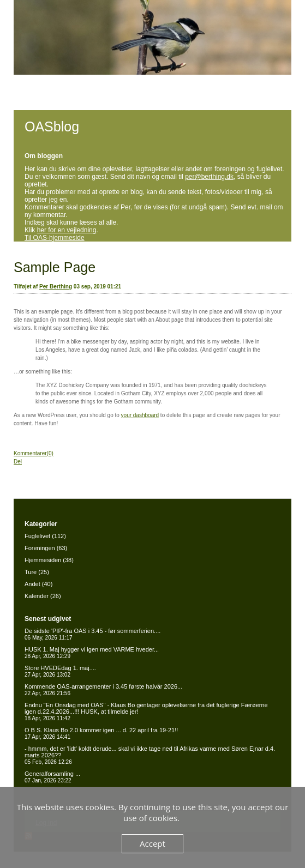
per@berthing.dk (209, 177)
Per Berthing (56, 287)
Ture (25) (37, 572)
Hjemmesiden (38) (49, 560)
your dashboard (140, 415)
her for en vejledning (67, 230)
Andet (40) (38, 584)
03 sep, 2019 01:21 (97, 287)
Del (18, 462)
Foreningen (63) (46, 548)
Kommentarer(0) (34, 453)
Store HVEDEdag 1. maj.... (60, 671)
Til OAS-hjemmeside (55, 238)
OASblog (52, 126)
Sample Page (55, 267)
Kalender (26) (43, 596)
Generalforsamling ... (52, 777)
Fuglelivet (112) (45, 536)
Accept (152, 843)
